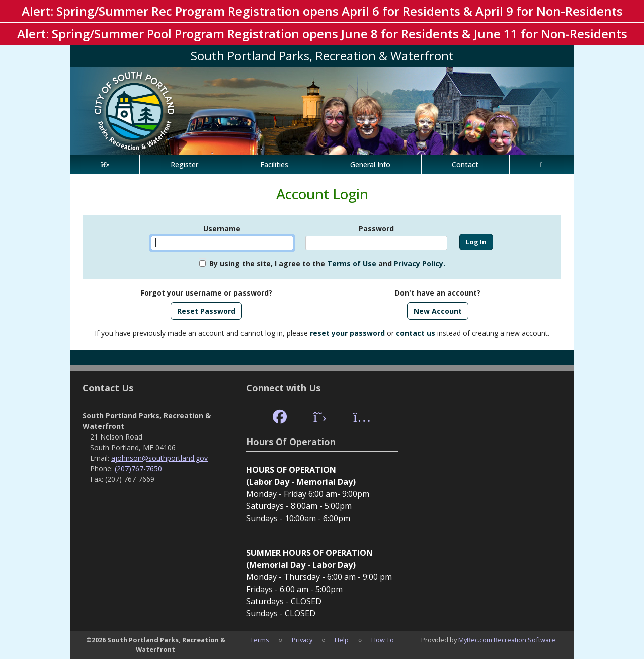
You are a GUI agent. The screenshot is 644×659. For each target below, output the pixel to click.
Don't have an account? (438, 293)
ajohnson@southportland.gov (159, 458)
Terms (260, 640)
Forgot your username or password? (207, 293)
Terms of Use (352, 264)
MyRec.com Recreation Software (507, 640)
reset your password (347, 333)
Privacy (302, 640)
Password (376, 228)
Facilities (274, 164)
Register (184, 164)
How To (383, 640)
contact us (416, 333)
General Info (370, 164)
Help (342, 640)
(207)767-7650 (138, 468)
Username (222, 228)
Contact (465, 164)
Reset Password (206, 311)
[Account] (542, 164)
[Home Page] (105, 164)
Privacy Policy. (420, 264)
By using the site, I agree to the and (327, 264)
